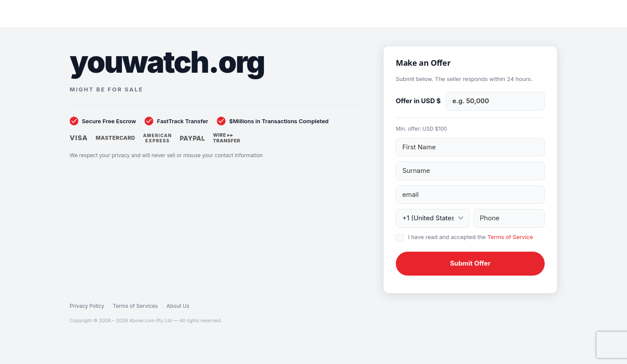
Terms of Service (510, 237)
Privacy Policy (87, 306)
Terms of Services (135, 306)
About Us (178, 306)
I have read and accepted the (470, 237)
